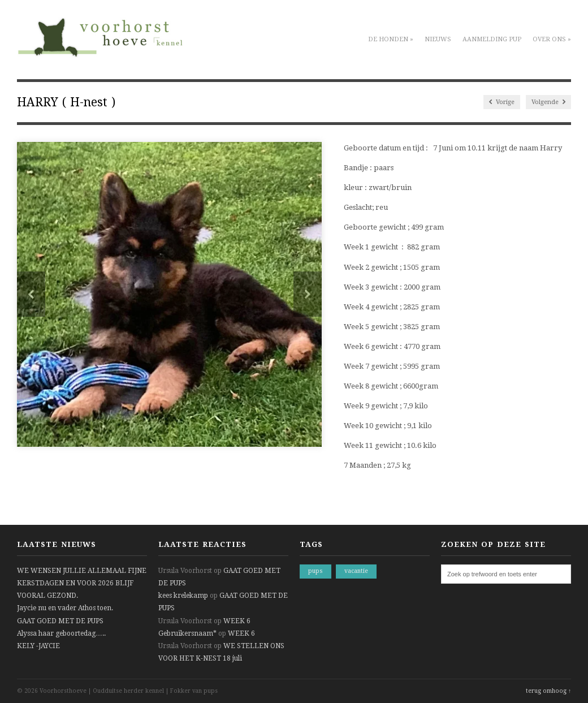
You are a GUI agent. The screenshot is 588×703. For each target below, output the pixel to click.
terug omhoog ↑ (548, 691)
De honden (391, 39)
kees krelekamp (183, 596)
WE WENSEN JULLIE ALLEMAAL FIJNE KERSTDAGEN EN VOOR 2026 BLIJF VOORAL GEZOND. (82, 583)
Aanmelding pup (492, 39)
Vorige (502, 102)
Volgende (548, 102)
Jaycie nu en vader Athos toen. (65, 608)
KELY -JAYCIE (38, 646)
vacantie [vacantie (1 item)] (356, 571)
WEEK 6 (237, 621)
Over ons (552, 39)
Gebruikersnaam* (187, 633)
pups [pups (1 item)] (315, 571)
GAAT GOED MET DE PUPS (60, 621)
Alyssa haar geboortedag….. (61, 633)
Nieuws (438, 39)
